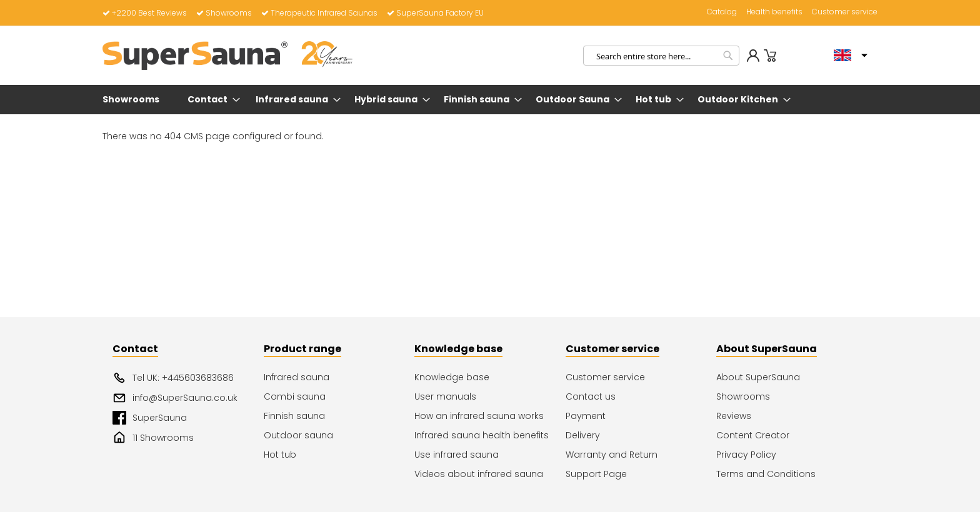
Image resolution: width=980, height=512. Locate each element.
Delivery (583, 435)
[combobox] (661, 56)
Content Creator (753, 435)
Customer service (845, 12)
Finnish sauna (294, 416)
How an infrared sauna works (479, 416)
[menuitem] (133, 100)
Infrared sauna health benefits (482, 435)
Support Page (596, 474)
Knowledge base (452, 377)
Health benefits (774, 12)
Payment (586, 416)
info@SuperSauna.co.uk (175, 398)
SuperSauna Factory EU (435, 13)
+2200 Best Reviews (145, 13)
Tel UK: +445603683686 (173, 378)
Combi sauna (295, 396)
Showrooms (224, 13)
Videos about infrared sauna (479, 474)
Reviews (734, 416)
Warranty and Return (612, 455)
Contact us (591, 396)
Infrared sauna (297, 377)
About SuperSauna (758, 377)
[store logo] (227, 56)
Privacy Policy (746, 455)
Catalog (722, 12)
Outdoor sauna (298, 435)
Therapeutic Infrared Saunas (319, 13)
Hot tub (280, 455)
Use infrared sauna (457, 455)
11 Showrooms (153, 438)
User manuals (445, 396)
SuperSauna (150, 418)
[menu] (490, 100)
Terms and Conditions (766, 474)
